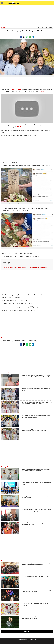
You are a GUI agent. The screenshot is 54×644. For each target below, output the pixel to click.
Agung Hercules (16, 89)
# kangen (24, 340)
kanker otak (42, 91)
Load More (27, 631)
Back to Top (27, 642)
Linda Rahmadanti (23, 34)
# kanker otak (33, 340)
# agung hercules (6, 340)
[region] (27, 16)
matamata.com (24, 640)
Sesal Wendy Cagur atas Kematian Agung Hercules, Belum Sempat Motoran (25, 267)
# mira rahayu (16, 340)
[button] (2, 3)
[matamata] (13, 3)
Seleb (3, 27)
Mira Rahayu (21, 127)
